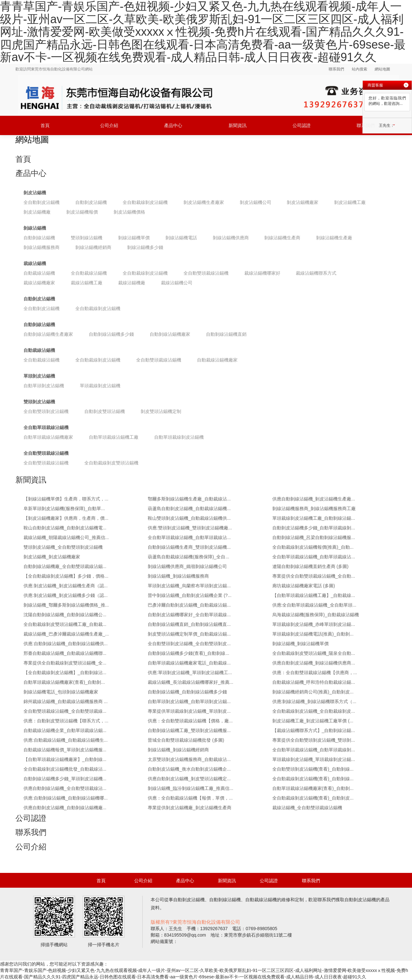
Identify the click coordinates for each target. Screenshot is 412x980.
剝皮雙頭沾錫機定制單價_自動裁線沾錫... (189, 634)
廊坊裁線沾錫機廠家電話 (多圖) (304, 586)
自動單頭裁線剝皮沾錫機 (179, 437)
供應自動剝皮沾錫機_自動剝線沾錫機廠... (65, 808)
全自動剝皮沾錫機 (42, 202)
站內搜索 (360, 69)
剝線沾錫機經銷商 (93, 247)
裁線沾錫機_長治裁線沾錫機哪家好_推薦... (190, 682)
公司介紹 (109, 125)
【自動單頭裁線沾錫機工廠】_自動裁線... (314, 595)
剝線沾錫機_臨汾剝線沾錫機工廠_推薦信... (190, 788)
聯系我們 (336, 69)
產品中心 (173, 125)
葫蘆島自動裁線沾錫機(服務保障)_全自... (188, 557)
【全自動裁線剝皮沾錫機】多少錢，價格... (66, 576)
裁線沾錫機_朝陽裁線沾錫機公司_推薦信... (66, 537)
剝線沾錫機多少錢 (145, 247)
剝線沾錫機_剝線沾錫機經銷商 (178, 750)
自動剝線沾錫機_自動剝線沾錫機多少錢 (187, 692)
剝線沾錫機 (35, 228)
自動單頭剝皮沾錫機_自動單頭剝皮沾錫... (189, 701)
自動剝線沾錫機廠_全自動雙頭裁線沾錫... (65, 566)
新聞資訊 (238, 125)
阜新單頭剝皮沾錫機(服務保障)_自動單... (64, 508)
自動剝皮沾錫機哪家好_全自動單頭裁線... (189, 615)
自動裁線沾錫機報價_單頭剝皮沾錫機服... (65, 750)
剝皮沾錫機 (35, 193)
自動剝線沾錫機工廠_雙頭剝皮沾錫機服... (189, 730)
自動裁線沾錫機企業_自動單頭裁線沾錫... (65, 730)
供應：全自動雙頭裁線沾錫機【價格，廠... (190, 721)
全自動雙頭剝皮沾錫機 (46, 411)
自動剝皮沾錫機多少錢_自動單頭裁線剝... (314, 528)
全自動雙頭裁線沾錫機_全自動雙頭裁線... (65, 711)
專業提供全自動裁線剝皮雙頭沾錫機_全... (65, 663)
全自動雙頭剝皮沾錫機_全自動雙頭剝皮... (189, 644)
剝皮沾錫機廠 (37, 212)
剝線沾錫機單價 (134, 238)
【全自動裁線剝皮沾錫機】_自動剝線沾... (65, 673)
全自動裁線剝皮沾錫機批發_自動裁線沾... (65, 769)
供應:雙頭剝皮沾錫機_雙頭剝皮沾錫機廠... (190, 528)
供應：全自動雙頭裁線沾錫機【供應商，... (315, 673)
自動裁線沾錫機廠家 (217, 360)
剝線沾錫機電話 (181, 238)
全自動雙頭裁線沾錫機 (206, 273)
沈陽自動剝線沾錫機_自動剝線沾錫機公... (65, 615)
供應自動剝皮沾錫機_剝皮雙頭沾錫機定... (189, 779)
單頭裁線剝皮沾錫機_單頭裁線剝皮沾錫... (314, 759)
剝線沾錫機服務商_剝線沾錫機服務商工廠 (314, 508)
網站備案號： (164, 941)
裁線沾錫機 (35, 263)
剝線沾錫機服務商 (42, 247)
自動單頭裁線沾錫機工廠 (114, 437)
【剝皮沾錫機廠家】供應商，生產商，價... (66, 518)
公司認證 (302, 125)
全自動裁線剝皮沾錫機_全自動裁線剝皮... (314, 711)
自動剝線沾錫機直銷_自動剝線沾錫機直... (189, 624)
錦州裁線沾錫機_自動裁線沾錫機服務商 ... (66, 701)
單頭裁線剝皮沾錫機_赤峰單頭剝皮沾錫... (314, 624)
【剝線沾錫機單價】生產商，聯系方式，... (66, 499)
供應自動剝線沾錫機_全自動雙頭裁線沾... (65, 788)
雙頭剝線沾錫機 (87, 238)
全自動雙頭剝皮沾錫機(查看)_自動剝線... (313, 769)
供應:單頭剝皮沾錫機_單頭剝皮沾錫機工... (190, 673)
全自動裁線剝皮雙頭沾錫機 (111, 463)
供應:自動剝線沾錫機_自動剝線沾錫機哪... (66, 798)
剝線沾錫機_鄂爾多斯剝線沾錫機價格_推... (66, 605)
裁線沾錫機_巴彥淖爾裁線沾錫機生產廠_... (66, 634)
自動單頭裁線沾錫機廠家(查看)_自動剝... (64, 682)
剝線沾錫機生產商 (282, 238)
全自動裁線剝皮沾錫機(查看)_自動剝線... (313, 779)
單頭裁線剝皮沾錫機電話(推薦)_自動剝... (313, 634)
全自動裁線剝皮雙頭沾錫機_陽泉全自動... (314, 653)
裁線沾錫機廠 (132, 283)
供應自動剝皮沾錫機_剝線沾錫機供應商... (314, 663)
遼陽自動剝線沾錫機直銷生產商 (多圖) (310, 566)
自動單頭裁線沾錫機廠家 (48, 437)
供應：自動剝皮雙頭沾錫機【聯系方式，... (66, 721)
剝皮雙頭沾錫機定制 (161, 411)
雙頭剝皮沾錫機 (39, 402)
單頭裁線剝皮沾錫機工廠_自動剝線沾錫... (314, 518)
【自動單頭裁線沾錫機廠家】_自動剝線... (65, 759)
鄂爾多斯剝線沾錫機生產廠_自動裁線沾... (189, 499)
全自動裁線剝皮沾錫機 (145, 202)
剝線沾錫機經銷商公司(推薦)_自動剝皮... (313, 692)
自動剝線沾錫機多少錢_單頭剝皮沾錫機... (65, 779)
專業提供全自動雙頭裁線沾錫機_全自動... (314, 576)
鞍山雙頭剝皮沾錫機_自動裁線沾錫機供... (189, 518)
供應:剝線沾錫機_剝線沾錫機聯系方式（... (314, 701)
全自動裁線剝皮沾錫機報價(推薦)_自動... (313, 547)
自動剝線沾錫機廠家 (170, 334)
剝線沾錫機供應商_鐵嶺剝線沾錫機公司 (187, 566)
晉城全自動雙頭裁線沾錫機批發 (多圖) (186, 740)
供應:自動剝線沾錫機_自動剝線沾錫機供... (66, 644)
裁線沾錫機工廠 (87, 283)
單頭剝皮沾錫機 (39, 376)
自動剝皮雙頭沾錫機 (105, 411)
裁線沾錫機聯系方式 (316, 273)
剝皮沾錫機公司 (256, 202)
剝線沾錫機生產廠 (334, 238)
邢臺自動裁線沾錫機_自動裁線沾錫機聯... (65, 653)
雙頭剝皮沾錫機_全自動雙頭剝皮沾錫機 (63, 547)
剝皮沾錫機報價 (82, 212)
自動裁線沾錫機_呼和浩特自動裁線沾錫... (314, 682)
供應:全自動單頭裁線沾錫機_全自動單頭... (314, 605)
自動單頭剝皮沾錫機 (44, 386)
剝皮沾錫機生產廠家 (204, 202)
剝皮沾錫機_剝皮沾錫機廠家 (52, 557)
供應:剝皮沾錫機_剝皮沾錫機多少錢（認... (66, 595)
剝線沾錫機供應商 (231, 238)
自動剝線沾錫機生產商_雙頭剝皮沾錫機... (189, 547)
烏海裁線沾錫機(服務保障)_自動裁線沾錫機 (316, 615)
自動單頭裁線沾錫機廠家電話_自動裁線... (189, 663)
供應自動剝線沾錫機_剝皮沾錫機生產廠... (314, 499)
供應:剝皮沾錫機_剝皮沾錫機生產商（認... (66, 586)
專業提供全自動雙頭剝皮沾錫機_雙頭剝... (314, 740)
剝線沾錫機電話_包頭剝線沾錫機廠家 (61, 692)
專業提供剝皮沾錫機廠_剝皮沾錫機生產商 (190, 808)
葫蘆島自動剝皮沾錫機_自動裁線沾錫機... (189, 508)
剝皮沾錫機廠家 (303, 202)
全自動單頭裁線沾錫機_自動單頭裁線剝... (314, 750)
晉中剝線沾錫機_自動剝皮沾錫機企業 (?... (190, 595)
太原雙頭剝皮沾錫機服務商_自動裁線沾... (189, 759)
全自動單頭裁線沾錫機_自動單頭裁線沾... (189, 537)
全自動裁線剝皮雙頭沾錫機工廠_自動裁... (65, 624)
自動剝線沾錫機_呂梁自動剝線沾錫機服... (314, 537)
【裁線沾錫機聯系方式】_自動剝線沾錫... (314, 730)
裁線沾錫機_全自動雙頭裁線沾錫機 (307, 808)
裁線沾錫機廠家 (39, 283)
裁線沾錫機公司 (177, 283)
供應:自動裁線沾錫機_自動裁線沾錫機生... (66, 740)
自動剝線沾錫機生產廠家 (48, 334)
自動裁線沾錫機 (39, 273)
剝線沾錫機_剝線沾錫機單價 (301, 644)
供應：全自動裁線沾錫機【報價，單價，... (190, 798)
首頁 (45, 125)
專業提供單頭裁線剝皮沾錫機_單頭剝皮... (189, 711)
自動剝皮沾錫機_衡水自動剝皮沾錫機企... (189, 769)
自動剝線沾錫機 (39, 238)
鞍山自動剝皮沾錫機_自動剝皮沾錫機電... (65, 528)
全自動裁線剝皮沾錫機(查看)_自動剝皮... (313, 798)
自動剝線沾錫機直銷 (226, 334)
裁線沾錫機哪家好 (262, 273)
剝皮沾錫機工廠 (350, 202)
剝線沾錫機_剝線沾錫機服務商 (178, 576)
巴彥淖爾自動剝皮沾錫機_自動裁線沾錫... (189, 605)
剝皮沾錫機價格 (129, 212)
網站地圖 (382, 69)
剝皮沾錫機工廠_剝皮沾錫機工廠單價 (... (313, 721)
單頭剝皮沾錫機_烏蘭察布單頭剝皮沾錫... (189, 586)
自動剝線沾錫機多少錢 (111, 334)
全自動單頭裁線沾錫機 (46, 427)
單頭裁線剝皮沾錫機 (100, 386)
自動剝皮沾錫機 (91, 202)
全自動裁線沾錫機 (89, 273)
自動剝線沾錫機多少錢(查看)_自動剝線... (188, 653)
